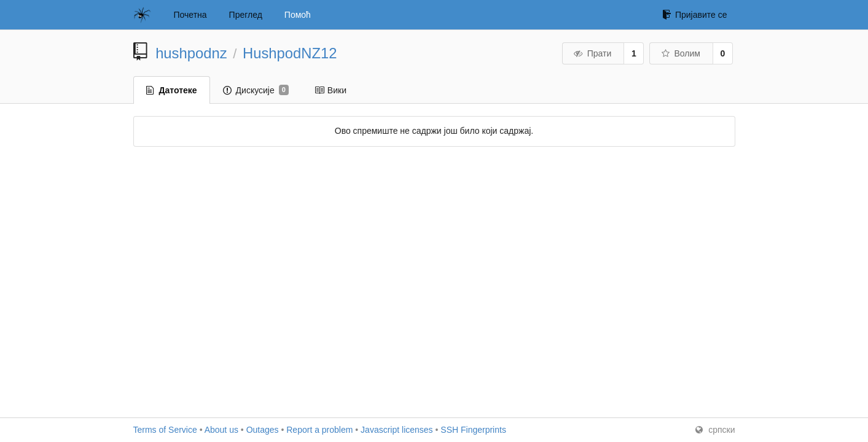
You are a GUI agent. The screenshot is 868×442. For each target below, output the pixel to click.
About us (221, 430)
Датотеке (172, 90)
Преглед (246, 15)
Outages (263, 430)
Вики (330, 90)
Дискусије (256, 90)
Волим (680, 53)
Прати (592, 53)
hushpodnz (191, 53)
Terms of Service (165, 430)
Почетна (190, 15)
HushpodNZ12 (290, 53)
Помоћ (298, 15)
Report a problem (319, 430)
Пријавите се (695, 15)
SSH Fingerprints (473, 430)
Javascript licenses (397, 430)
